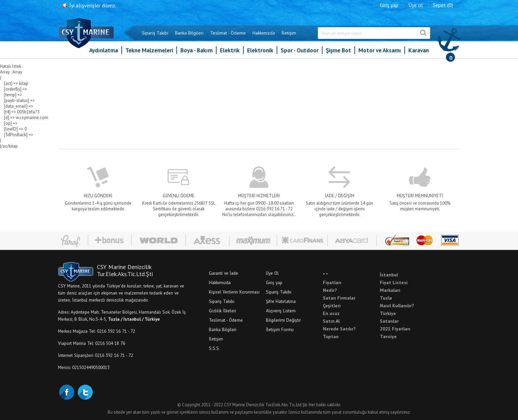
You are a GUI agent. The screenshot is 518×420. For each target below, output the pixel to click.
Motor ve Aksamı (380, 50)
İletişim (289, 33)
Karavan (419, 50)
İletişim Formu (280, 329)
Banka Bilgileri (189, 33)
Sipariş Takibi (155, 33)
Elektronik (260, 50)
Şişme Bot (338, 50)
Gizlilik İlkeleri (222, 311)
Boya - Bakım (196, 50)
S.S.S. (214, 348)
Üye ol (416, 5)
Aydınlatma (104, 50)
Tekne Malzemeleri (149, 50)
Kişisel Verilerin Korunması (234, 292)
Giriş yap (389, 5)
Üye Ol (272, 273)
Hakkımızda (264, 33)
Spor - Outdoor (300, 50)
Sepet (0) (443, 5)
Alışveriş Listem (281, 311)
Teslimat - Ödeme (228, 33)
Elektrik (230, 50)
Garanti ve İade (223, 273)
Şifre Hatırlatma (281, 301)
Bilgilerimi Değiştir (283, 320)
